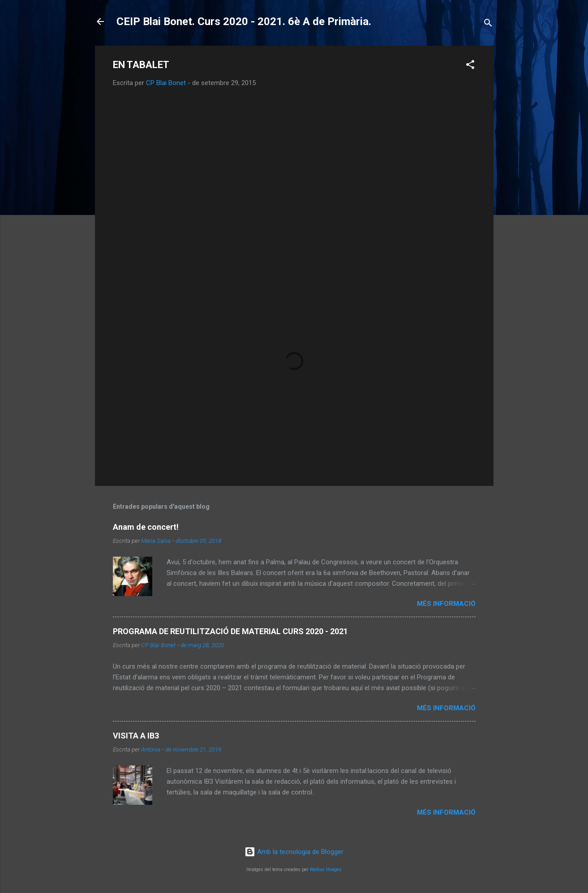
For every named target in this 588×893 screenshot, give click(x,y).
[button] (470, 66)
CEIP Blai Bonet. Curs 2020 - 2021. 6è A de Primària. (244, 21)
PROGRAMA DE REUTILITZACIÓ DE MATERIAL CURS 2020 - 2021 (230, 631)
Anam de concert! (146, 527)
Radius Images (326, 869)
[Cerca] (488, 24)
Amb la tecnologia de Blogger (294, 852)
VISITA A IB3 (136, 736)
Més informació (446, 604)
